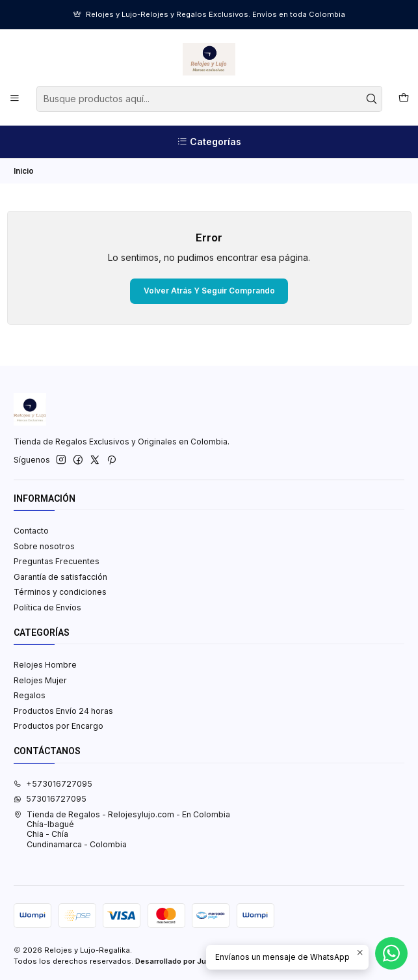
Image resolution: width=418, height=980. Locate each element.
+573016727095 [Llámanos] (53, 784)
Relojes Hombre (45, 665)
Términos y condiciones (60, 592)
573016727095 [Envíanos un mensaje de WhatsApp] (50, 799)
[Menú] (15, 99)
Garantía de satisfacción (60, 577)
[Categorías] (209, 142)
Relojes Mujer (40, 680)
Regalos (30, 695)
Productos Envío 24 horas (63, 711)
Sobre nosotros (44, 546)
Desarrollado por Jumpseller (187, 961)
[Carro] (403, 99)
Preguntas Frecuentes (57, 561)
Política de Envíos (47, 607)
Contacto (31, 531)
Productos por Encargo (59, 726)
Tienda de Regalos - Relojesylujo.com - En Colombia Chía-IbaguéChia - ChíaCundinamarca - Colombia (122, 829)
